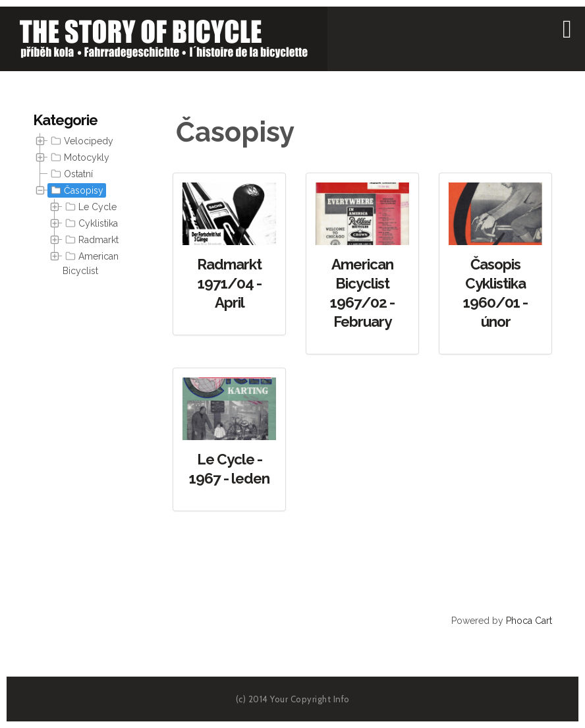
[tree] (78, 206)
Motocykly (79, 157)
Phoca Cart (529, 621)
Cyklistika (90, 223)
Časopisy (76, 190)
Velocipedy (81, 141)
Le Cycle (90, 207)
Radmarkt (91, 240)
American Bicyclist (91, 263)
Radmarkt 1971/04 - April (229, 283)
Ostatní (70, 174)
